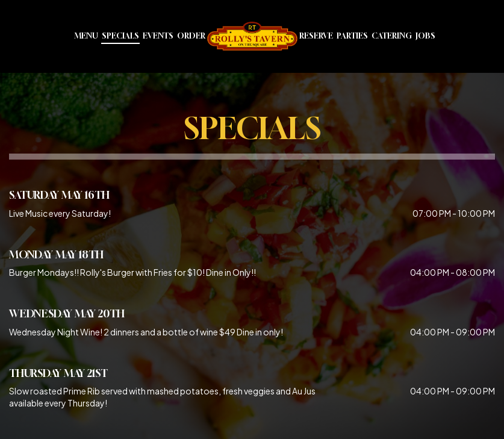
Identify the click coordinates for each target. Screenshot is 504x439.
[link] (252, 36)
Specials (120, 36)
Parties (352, 36)
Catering (392, 36)
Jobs (425, 36)
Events (158, 36)
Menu (86, 36)
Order (191, 36)
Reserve (316, 36)
